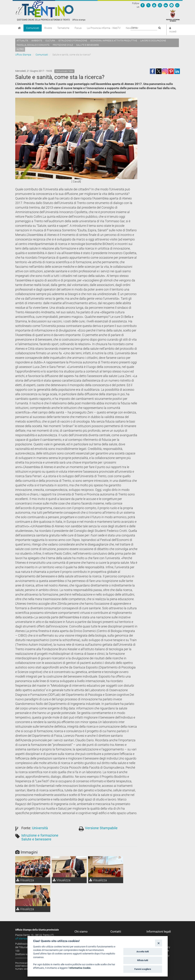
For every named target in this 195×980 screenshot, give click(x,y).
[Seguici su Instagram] (160, 5)
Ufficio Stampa (23, 55)
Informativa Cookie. (80, 968)
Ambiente (37, 41)
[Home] (19, 28)
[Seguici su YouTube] (154, 5)
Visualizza (25, 880)
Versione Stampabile (101, 828)
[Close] (158, 943)
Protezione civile (63, 45)
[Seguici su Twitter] (148, 5)
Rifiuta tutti (143, 960)
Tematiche (63, 28)
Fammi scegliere (143, 969)
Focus (78, 28)
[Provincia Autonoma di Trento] (173, 15)
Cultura (50, 41)
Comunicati (33, 28)
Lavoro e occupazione (153, 41)
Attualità (22, 41)
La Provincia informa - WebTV (104, 28)
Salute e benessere (88, 45)
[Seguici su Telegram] (172, 5)
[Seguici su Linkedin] (166, 5)
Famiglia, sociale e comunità (33, 45)
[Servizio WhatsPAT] (177, 5)
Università (40, 828)
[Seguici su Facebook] (143, 5)
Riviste (48, 28)
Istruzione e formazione (73, 41)
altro (20, 49)
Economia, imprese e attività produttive (114, 41)
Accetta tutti (143, 952)
